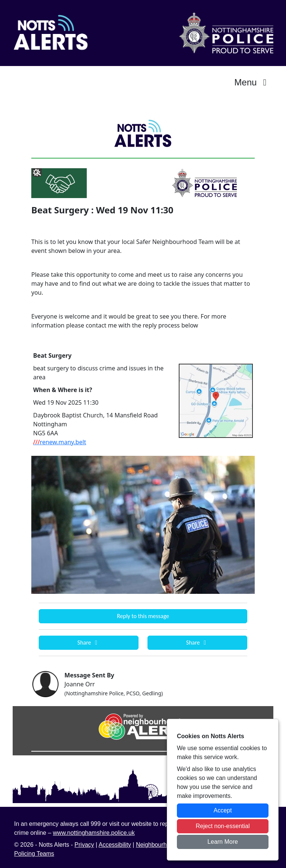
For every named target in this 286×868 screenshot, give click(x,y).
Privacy (84, 845)
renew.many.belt (60, 442)
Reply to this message (143, 616)
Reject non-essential (223, 826)
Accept (223, 810)
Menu (252, 82)
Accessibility (115, 845)
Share (89, 643)
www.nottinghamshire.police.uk (94, 833)
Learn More (223, 842)
